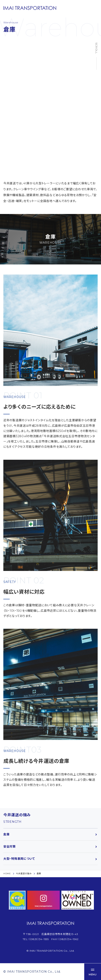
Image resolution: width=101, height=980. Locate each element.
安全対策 (10, 847)
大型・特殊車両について (19, 859)
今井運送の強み (24, 874)
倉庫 (6, 834)
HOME (7, 874)
